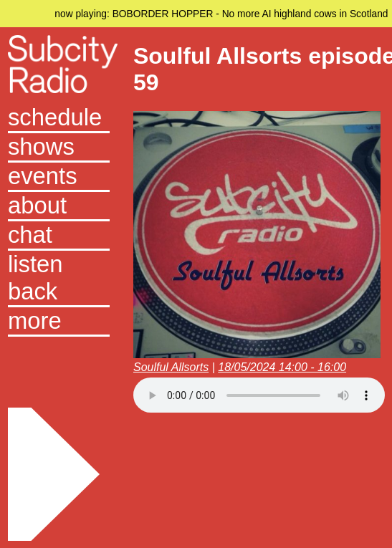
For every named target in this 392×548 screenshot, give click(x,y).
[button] (59, 322)
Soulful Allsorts (171, 367)
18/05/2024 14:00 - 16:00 (282, 367)
